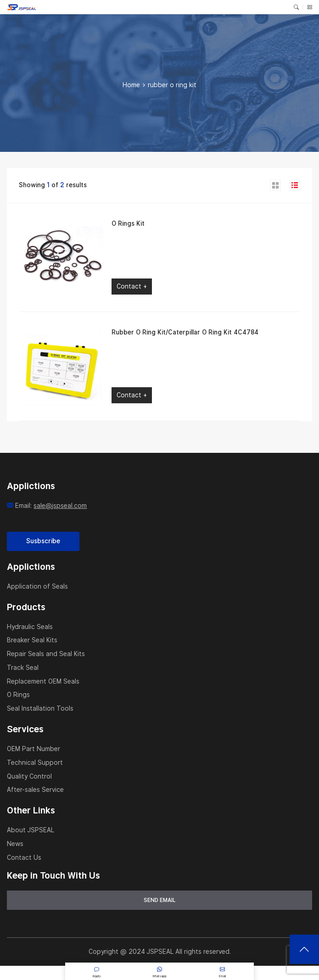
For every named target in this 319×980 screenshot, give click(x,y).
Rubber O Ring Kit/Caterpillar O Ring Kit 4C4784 (185, 332)
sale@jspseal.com (60, 506)
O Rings (18, 695)
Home (131, 85)
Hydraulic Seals (30, 627)
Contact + (132, 286)
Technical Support (35, 763)
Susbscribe (43, 541)
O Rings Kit (128, 223)
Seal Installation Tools (40, 708)
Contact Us (24, 857)
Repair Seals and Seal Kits (46, 654)
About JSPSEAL (31, 830)
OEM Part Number (34, 749)
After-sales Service (35, 790)
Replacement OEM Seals (43, 681)
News (15, 844)
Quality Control (29, 776)
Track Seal (23, 668)
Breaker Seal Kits (32, 640)
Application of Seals (37, 586)
